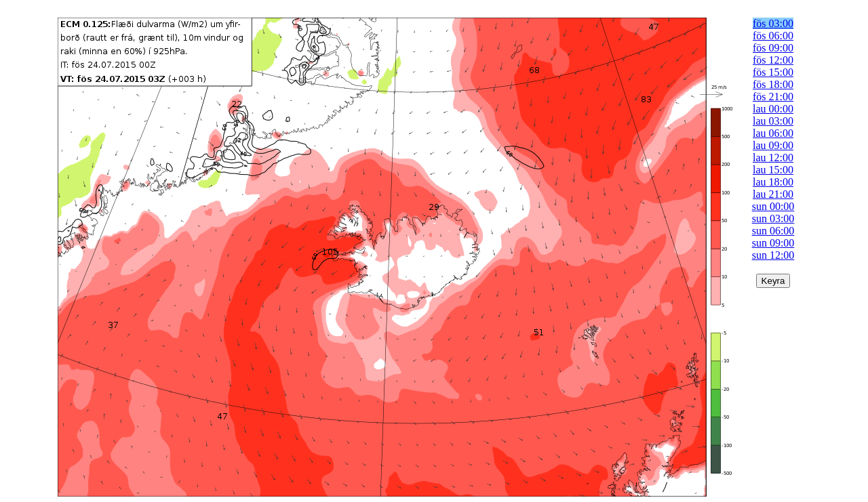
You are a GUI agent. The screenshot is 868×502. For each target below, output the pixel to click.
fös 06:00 (773, 36)
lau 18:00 (773, 182)
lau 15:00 (773, 170)
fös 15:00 (773, 72)
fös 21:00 (773, 97)
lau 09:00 (773, 145)
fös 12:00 (773, 60)
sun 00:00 (773, 206)
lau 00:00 (773, 109)
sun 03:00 (773, 218)
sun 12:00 (773, 255)
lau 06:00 (773, 133)
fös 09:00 (773, 48)
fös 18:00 (773, 84)
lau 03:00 (773, 121)
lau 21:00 (773, 194)
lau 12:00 (773, 158)
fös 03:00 (773, 23)
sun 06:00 (773, 231)
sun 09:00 (773, 243)
